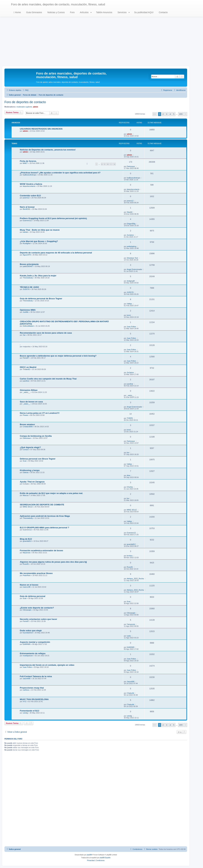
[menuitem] (25, 90)
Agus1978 (27, 255)
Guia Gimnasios (34, 12)
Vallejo (129, 304)
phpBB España (105, 858)
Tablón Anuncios (104, 12)
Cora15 (26, 449)
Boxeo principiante (29, 264)
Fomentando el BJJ (29, 711)
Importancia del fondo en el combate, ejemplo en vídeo (47, 665)
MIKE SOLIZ (28, 507)
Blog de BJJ (26, 539)
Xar (24, 335)
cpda (129, 636)
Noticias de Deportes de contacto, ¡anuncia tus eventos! (48, 150)
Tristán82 (26, 369)
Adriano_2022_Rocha (135, 579)
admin (36, 107)
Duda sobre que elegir (31, 631)
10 (108, 164)
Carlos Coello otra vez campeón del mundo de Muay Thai (48, 379)
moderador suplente (24, 107)
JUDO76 (26, 289)
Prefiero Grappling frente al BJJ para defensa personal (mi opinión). (54, 218)
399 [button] (181, 114)
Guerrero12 (27, 220)
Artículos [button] (85, 12)
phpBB (89, 855)
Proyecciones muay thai (32, 688)
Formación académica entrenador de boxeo (41, 550)
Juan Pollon (131, 327)
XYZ (25, 701)
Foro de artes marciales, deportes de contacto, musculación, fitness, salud (58, 4)
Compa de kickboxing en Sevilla (36, 436)
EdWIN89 (27, 644)
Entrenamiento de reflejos (33, 653)
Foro (72, 12)
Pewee (26, 415)
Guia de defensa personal (33, 596)
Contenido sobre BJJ (30, 196)
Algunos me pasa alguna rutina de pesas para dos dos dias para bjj (53, 562)
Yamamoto (131, 624)
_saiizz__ (26, 392)
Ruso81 (26, 564)
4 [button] (170, 114)
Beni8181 (27, 209)
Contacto (163, 12)
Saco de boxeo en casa (31, 402)
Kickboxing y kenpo (30, 470)
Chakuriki (131, 693)
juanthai (26, 381)
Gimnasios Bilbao (29, 390)
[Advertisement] (101, 42)
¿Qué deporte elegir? (30, 447)
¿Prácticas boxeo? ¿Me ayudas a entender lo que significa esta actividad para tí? (60, 173)
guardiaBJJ (27, 541)
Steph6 (130, 212)
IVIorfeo (130, 487)
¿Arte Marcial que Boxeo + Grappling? (39, 241)
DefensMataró (28, 326)
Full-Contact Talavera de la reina (36, 676)
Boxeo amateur (27, 424)
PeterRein (27, 575)
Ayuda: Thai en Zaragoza (32, 482)
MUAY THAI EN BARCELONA (34, 699)
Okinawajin (27, 610)
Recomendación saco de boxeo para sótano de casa (46, 333)
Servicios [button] (123, 12)
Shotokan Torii (132, 258)
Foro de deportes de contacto (25, 102)
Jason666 (27, 679)
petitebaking (132, 246)
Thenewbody (28, 278)
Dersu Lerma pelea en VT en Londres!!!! (40, 413)
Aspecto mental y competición (35, 642)
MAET (25, 163)
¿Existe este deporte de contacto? (37, 608)
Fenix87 (26, 358)
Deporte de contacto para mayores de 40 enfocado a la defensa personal (56, 253)
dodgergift (131, 281)
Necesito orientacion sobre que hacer (38, 619)
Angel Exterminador (135, 269)
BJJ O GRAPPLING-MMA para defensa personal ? (44, 528)
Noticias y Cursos (56, 12)
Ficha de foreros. (28, 161)
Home (17, 12)
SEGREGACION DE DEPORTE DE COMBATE (42, 505)
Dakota (26, 472)
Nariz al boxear (27, 207)
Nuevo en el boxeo (29, 585)
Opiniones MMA (28, 310)
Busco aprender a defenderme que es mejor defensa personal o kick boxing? (58, 356)
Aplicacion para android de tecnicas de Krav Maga (45, 516)
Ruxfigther (27, 243)
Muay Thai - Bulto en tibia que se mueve (40, 230)
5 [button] (174, 114)
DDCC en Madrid (28, 367)
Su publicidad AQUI (143, 12)
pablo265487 (28, 266)
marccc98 (27, 587)
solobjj (25, 713)
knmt (129, 315)
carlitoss (26, 690)
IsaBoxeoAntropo (29, 175)
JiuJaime (130, 235)
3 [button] (167, 114)
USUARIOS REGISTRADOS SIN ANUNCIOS (41, 129)
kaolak (25, 232)
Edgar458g (131, 224)
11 (111, 164)
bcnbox (130, 556)
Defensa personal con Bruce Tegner (38, 459)
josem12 (26, 198)
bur (128, 453)
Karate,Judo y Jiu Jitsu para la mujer (38, 276)
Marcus (26, 495)
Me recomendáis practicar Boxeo (36, 573)
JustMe (26, 312)
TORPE (130, 418)
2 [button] (163, 114)
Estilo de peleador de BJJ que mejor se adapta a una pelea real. (51, 493)
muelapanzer (28, 656)
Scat (25, 461)
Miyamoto (27, 553)
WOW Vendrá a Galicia (31, 184)
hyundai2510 (28, 633)
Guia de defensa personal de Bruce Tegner (41, 299)
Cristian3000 (28, 427)
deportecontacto (29, 186)
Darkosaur (131, 166)
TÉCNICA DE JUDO (29, 287)
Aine (129, 475)
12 (114, 164)
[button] (155, 114)
